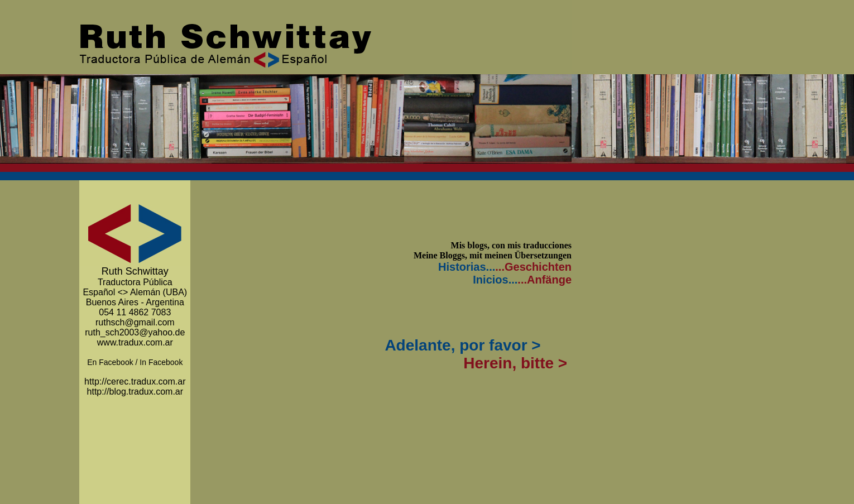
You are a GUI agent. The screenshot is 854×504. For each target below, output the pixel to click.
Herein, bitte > (516, 363)
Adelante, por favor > (461, 345)
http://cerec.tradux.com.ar (135, 381)
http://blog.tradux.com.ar (135, 392)
